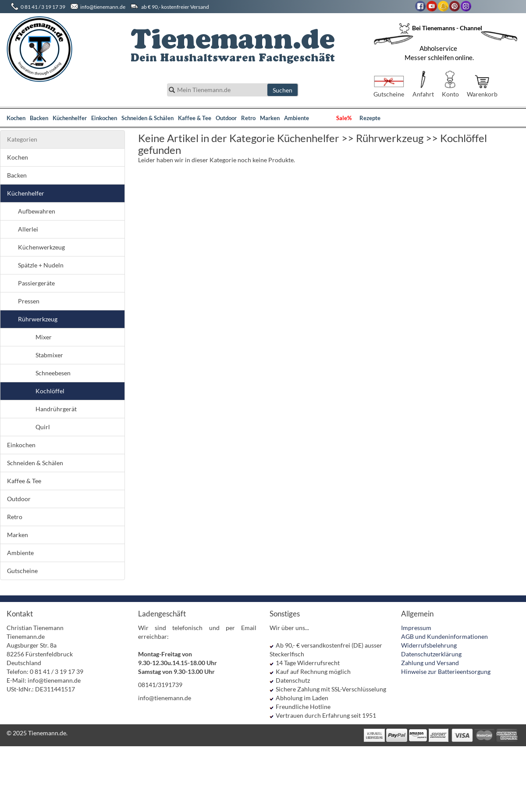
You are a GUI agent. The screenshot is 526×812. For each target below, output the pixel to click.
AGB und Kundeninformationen (444, 636)
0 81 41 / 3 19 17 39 (43, 7)
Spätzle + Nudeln (41, 265)
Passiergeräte (36, 283)
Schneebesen (53, 373)
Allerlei (28, 229)
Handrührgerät (56, 409)
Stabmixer (49, 355)
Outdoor (226, 118)
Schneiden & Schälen (147, 118)
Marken (270, 118)
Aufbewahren (37, 211)
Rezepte (370, 118)
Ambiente (297, 118)
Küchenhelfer (70, 118)
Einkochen (104, 118)
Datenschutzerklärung (431, 654)
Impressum (416, 628)
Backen (39, 118)
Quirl (43, 427)
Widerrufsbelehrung (429, 645)
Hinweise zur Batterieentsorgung (446, 671)
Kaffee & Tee (195, 118)
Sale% (344, 118)
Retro (248, 118)
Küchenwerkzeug (41, 247)
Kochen (16, 118)
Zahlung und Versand (430, 663)
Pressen (29, 301)
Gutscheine (22, 571)
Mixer (44, 337)
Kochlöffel (50, 391)
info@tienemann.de (103, 7)
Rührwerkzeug (38, 319)
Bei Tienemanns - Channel (441, 28)
